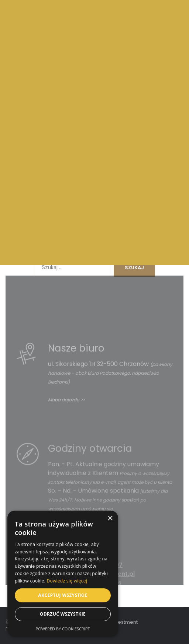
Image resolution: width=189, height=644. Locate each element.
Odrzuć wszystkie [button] (63, 614)
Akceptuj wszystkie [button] (63, 595)
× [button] (110, 519)
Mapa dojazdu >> (66, 416)
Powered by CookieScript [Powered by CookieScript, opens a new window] (63, 629)
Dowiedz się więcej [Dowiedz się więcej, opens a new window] (67, 581)
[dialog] (63, 574)
